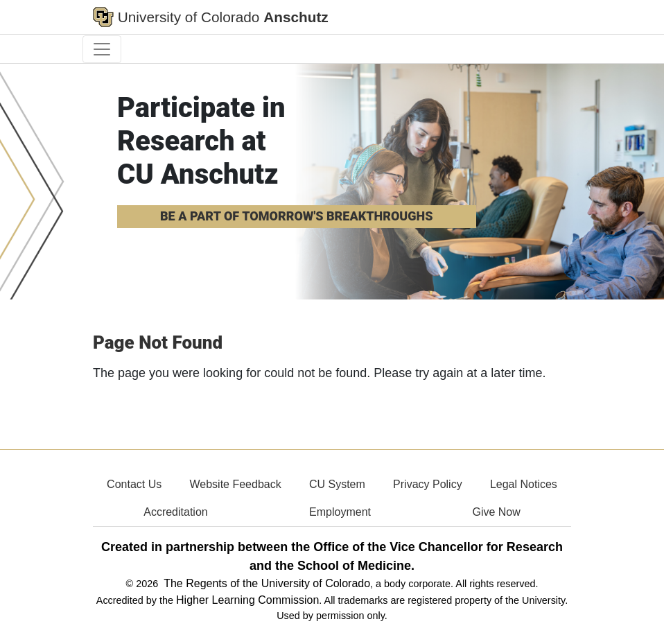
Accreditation (176, 512)
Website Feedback (235, 484)
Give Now (496, 512)
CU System (337, 484)
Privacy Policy (428, 484)
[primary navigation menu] (102, 49)
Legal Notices (524, 484)
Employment (340, 512)
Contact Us (134, 484)
